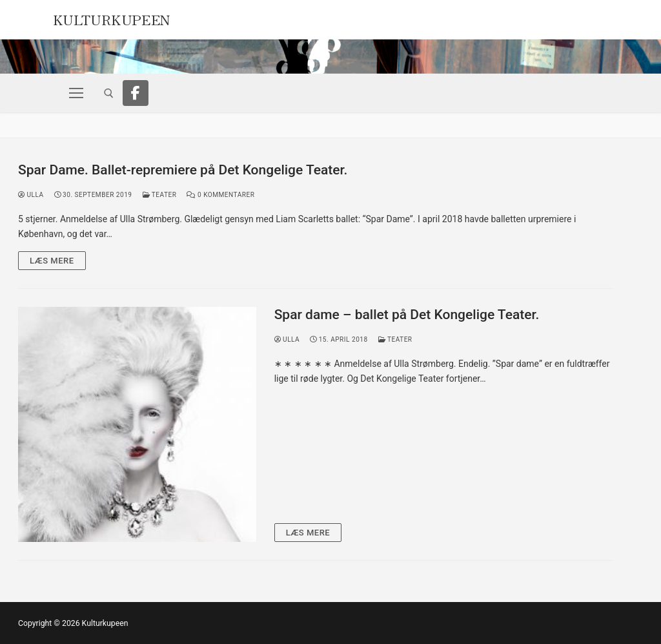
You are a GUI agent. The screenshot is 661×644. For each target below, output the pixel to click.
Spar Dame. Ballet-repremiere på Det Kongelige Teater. (183, 170)
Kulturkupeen (112, 18)
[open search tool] (109, 93)
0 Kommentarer (220, 195)
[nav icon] (76, 93)
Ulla (31, 195)
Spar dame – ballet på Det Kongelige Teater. (407, 315)
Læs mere (52, 261)
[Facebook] (136, 93)
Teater (160, 195)
